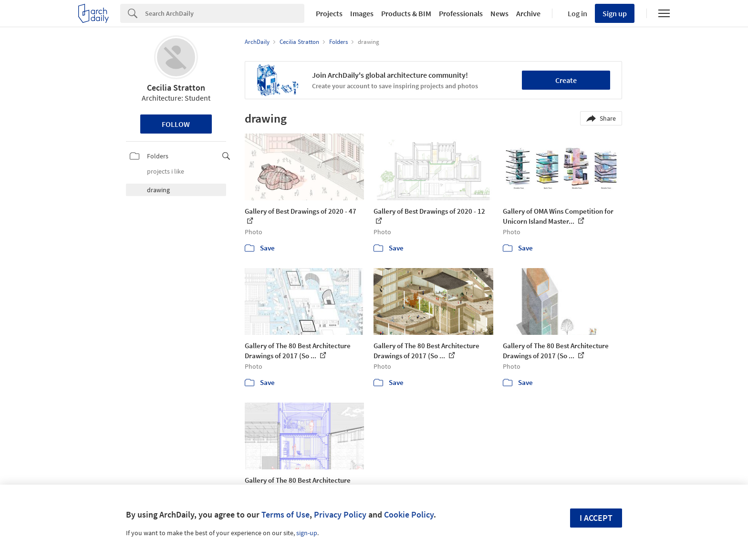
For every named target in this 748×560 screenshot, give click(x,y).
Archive (528, 13)
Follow (176, 124)
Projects (329, 13)
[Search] (225, 13)
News (499, 13)
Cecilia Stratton (176, 88)
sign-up (307, 533)
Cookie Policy (409, 514)
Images (362, 13)
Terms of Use (286, 514)
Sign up (615, 13)
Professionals (461, 13)
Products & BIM (406, 13)
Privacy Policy (340, 514)
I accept (596, 518)
